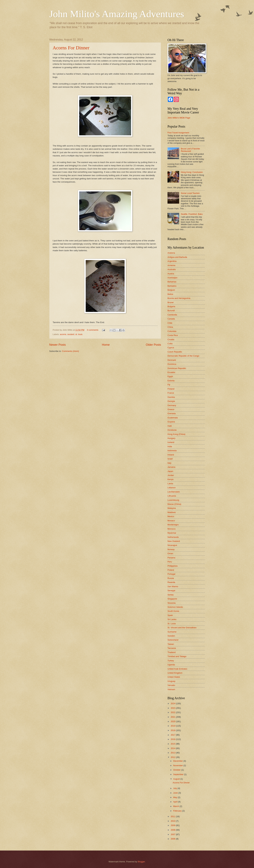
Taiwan (171, 644)
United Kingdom (175, 673)
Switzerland (173, 640)
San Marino (173, 586)
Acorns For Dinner (71, 48)
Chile (170, 323)
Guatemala (173, 418)
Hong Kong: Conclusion (192, 172)
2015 (173, 744)
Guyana (171, 422)
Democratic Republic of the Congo (183, 356)
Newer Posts (58, 345)
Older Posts (153, 345)
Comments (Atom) (70, 351)
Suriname (172, 632)
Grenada (172, 413)
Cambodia (172, 315)
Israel (170, 459)
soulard (71, 334)
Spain (170, 615)
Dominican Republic (177, 368)
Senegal (171, 591)
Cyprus (171, 348)
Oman (170, 553)
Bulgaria (171, 306)
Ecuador (171, 372)
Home (106, 345)
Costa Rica (173, 335)
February (178, 811)
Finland (171, 389)
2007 (173, 834)
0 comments (93, 330)
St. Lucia (172, 624)
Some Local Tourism (190, 193)
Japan (170, 471)
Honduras (172, 430)
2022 (173, 712)
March (176, 806)
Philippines (173, 566)
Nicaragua (172, 545)
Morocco (171, 529)
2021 (173, 717)
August (177, 779)
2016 (173, 739)
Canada (171, 319)
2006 (173, 839)
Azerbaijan (172, 278)
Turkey (171, 661)
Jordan (171, 475)
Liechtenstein (174, 492)
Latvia (170, 484)
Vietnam (171, 689)
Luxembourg (173, 500)
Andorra (171, 253)
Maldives (172, 512)
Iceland (171, 442)
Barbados (172, 286)
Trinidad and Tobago (177, 656)
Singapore (172, 599)
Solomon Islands (175, 607)
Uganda (171, 665)
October (177, 770)
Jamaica (171, 467)
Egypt (170, 376)
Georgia (171, 401)
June (176, 793)
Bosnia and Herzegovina (179, 298)
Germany (172, 405)
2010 (173, 821)
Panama (171, 558)
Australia (172, 269)
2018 (173, 730)
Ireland (171, 455)
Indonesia (172, 451)
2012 (173, 757)
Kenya (170, 479)
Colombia (172, 331)
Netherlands (173, 537)
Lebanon (172, 488)
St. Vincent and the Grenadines (182, 628)
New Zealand (174, 541)
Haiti (170, 426)
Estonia (171, 381)
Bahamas (172, 282)
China (170, 327)
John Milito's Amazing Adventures (117, 14)
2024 (173, 703)
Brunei (170, 302)
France (171, 393)
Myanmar (172, 533)
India (170, 446)
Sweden (171, 636)
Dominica (172, 364)
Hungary (171, 438)
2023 (173, 708)
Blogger (141, 862)
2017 (173, 735)
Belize (170, 294)
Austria (171, 274)
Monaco (171, 521)
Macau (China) (174, 504)
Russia (171, 578)
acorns (63, 334)
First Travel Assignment (178, 133)
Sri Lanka (172, 619)
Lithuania (172, 496)
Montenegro (173, 525)
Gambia (171, 397)
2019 (173, 726)
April (176, 802)
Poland (171, 570)
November (178, 765)
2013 (173, 753)
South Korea (173, 611)
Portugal (171, 574)
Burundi (171, 311)
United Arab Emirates (177, 669)
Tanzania (172, 648)
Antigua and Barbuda (177, 257)
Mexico (171, 516)
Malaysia (172, 508)
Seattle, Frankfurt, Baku (192, 214)
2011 (173, 816)
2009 (173, 825)
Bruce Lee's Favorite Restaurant (190, 150)
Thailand (171, 652)
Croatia (171, 339)
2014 (173, 748)
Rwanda (171, 582)
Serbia (170, 595)
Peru (170, 562)
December (178, 761)
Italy (169, 463)
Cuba (170, 344)
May (175, 797)
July (175, 788)
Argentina (172, 261)
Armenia (171, 265)
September (179, 774)
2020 (173, 721)
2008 (173, 830)
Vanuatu (171, 685)
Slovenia (171, 603)
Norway (171, 549)
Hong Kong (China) (176, 434)
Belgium (171, 290)
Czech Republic (175, 352)
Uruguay (171, 681)
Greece (171, 409)
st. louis (79, 334)
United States (174, 677)
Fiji (169, 385)
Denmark (172, 360)
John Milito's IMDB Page (179, 118)
